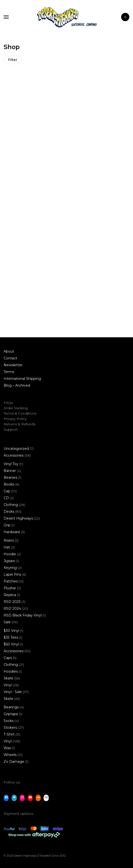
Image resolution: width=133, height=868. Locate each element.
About (9, 351)
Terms (9, 372)
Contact (10, 358)
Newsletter (13, 365)
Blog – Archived (17, 385)
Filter (13, 60)
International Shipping (22, 379)
